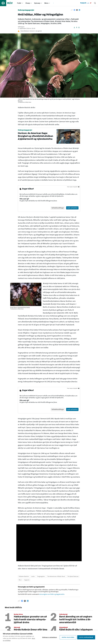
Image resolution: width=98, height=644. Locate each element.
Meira (46, 3)
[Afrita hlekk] (72, 10)
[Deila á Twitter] (77, 10)
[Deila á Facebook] (74, 10)
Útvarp (28, 3)
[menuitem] (22, 3)
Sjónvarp (37, 3)
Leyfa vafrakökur (86, 637)
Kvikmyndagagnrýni (26, 10)
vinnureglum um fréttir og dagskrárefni (52, 594)
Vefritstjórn (21, 27)
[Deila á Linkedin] (79, 10)
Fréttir (19, 3)
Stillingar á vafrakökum (50, 637)
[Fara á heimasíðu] (8, 3)
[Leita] (95, 3)
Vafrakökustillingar (58, 208)
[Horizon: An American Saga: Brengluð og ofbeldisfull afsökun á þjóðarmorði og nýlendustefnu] (49, 136)
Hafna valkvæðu (68, 637)
